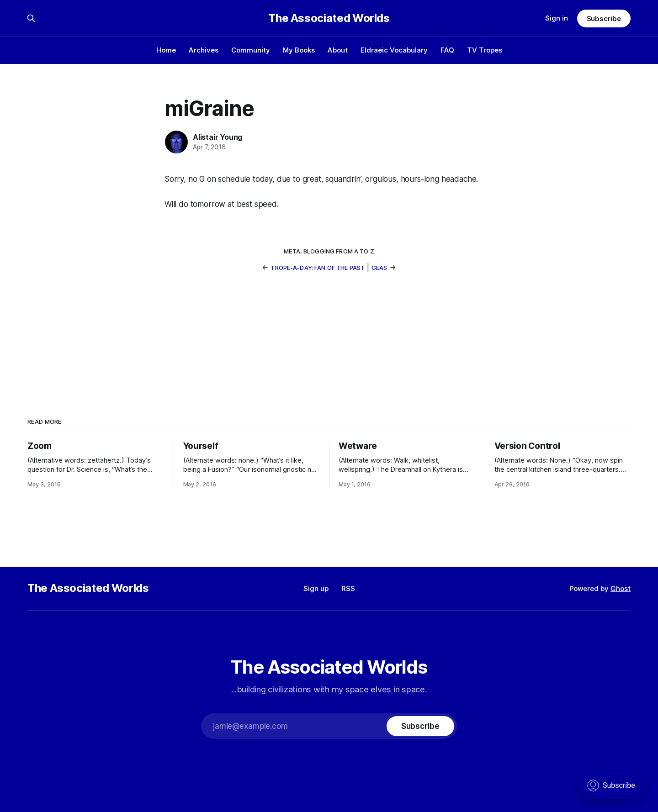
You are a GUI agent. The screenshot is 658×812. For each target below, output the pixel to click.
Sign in (557, 18)
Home (166, 50)
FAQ (447, 50)
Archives (204, 50)
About (338, 50)
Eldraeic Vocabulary (394, 50)
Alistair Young (218, 137)
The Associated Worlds (329, 18)
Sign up (316, 588)
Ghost (621, 588)
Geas (379, 268)
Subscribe (604, 18)
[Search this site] (31, 18)
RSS (348, 588)
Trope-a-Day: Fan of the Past (318, 268)
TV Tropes (485, 50)
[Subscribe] (420, 726)
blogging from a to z (339, 251)
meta (292, 251)
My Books (299, 50)
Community (251, 50)
